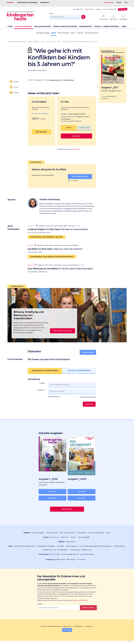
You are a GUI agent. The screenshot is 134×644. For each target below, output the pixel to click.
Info (126, 2)
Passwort (41, 388)
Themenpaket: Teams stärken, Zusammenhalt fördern (52, 255)
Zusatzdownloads (55, 78)
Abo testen (76, 134)
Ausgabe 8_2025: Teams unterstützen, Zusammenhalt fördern (56, 244)
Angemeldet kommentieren (45, 369)
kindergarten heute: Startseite (17, 40)
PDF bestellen (42, 130)
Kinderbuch (45, 2)
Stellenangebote (72, 544)
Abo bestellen (67, 507)
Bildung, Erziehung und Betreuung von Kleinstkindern (29, 313)
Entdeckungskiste (119, 544)
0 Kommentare (68, 78)
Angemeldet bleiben (88, 395)
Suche (51, 12)
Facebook (62, 558)
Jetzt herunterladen (80, 175)
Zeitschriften (109, 2)
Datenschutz (67, 624)
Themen (98, 7)
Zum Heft (52, 490)
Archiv (53, 31)
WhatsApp (60, 544)
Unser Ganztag (75, 548)
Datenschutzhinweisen (80, 598)
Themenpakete (63, 31)
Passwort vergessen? (54, 395)
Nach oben (67, 628)
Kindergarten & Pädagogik (27, 2)
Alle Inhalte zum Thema (63, 329)
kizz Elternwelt (87, 548)
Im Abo (69, 126)
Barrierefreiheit (78, 624)
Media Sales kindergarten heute (25, 544)
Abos (124, 25)
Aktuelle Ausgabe (43, 31)
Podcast (80, 31)
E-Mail (42, 381)
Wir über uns (78, 7)
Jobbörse (123, 8)
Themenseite (17, 285)
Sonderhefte (86, 25)
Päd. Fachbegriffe (110, 7)
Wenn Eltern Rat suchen (65, 25)
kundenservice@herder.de (70, 552)
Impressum (89, 624)
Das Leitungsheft (43, 25)
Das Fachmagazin (24, 25)
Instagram (72, 558)
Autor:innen (89, 7)
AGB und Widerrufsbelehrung (51, 624)
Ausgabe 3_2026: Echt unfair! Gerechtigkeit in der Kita (55, 224)
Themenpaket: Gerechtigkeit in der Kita (46, 235)
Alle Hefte (52, 496)
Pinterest (82, 558)
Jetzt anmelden (88, 606)
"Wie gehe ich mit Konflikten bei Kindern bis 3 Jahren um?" (80, 40)
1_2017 (58, 40)
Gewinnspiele (71, 540)
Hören (73, 31)
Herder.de (10, 2)
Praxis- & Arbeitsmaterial (107, 25)
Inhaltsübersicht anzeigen (109, 96)
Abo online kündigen (87, 552)
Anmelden (78, 147)
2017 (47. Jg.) (51, 40)
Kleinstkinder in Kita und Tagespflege (55, 548)
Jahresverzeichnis (91, 31)
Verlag (119, 2)
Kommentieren (88, 351)
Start (10, 25)
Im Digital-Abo (84, 126)
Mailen (16, 91)
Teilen (16, 80)
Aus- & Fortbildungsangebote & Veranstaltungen (95, 544)
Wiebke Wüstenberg (39, 69)
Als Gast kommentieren (79, 369)
